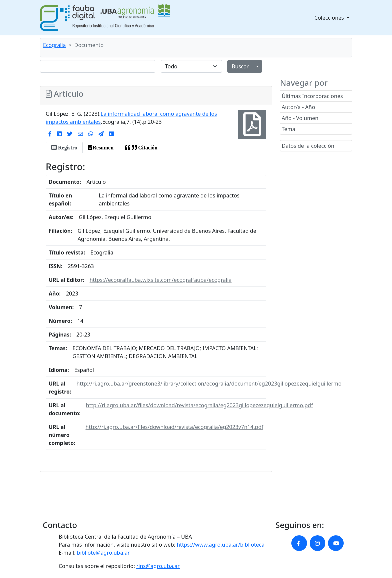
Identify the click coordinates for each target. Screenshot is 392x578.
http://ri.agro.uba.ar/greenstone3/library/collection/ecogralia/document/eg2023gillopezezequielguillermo (209, 384)
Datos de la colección (308, 146)
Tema (288, 129)
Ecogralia (54, 45)
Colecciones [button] (330, 18)
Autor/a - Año (298, 107)
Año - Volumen (300, 118)
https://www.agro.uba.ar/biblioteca (220, 545)
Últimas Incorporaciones (312, 96)
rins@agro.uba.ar (158, 566)
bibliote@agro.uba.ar (103, 553)
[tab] (64, 147)
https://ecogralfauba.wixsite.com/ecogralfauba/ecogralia (161, 280)
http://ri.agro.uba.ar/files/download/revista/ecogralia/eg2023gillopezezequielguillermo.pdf (199, 405)
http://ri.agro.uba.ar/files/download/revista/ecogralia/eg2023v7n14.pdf (174, 427)
